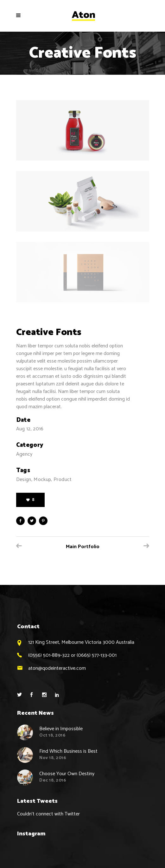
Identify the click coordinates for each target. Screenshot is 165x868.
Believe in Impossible (61, 729)
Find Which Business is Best (68, 751)
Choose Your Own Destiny (67, 774)
